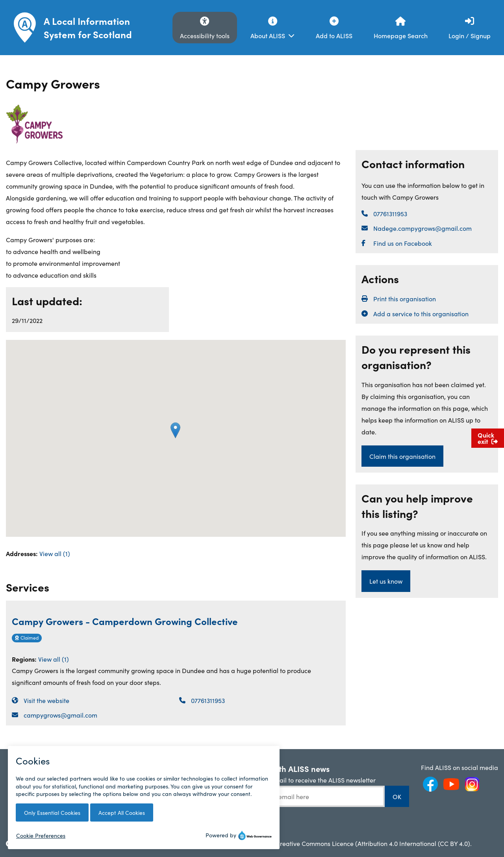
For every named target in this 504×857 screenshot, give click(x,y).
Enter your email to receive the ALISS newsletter (308, 780)
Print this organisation (405, 299)
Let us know (386, 581)
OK (397, 796)
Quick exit (488, 438)
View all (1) (55, 553)
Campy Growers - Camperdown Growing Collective (125, 621)
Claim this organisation (402, 456)
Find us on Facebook (403, 243)
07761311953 (208, 700)
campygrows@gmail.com (60, 715)
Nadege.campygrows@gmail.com (422, 228)
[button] (175, 430)
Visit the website (46, 700)
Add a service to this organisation (421, 313)
